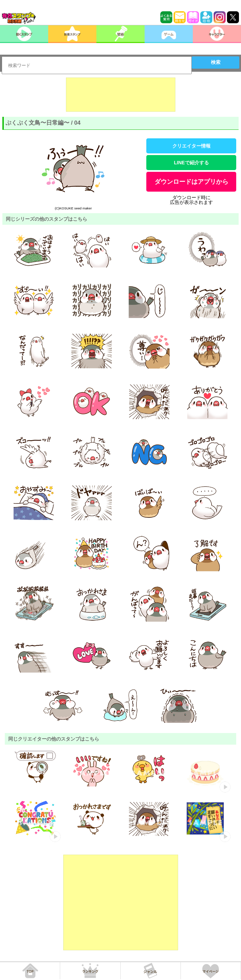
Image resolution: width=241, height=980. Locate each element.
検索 (216, 62)
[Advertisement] (121, 95)
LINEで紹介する (191, 163)
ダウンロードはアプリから (191, 182)
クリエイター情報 (191, 146)
